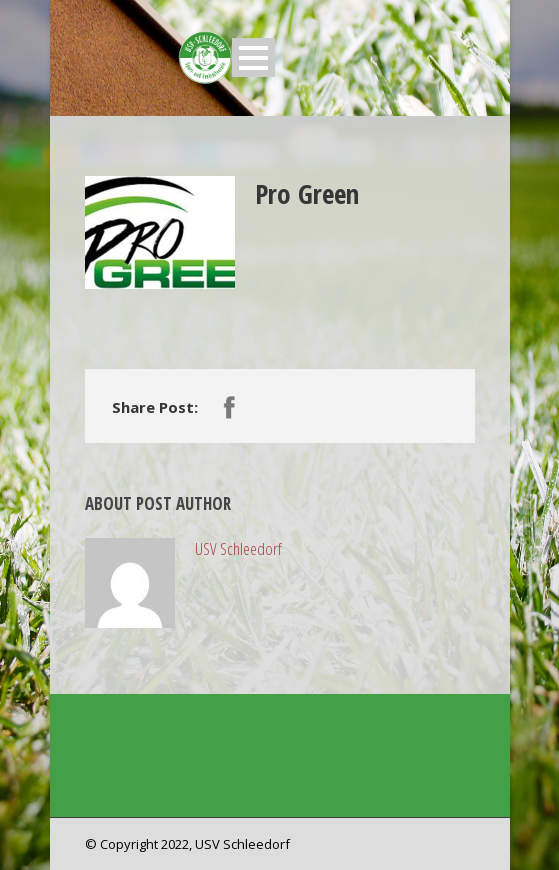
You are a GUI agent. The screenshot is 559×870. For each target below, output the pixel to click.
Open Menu (253, 57)
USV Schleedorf (238, 548)
